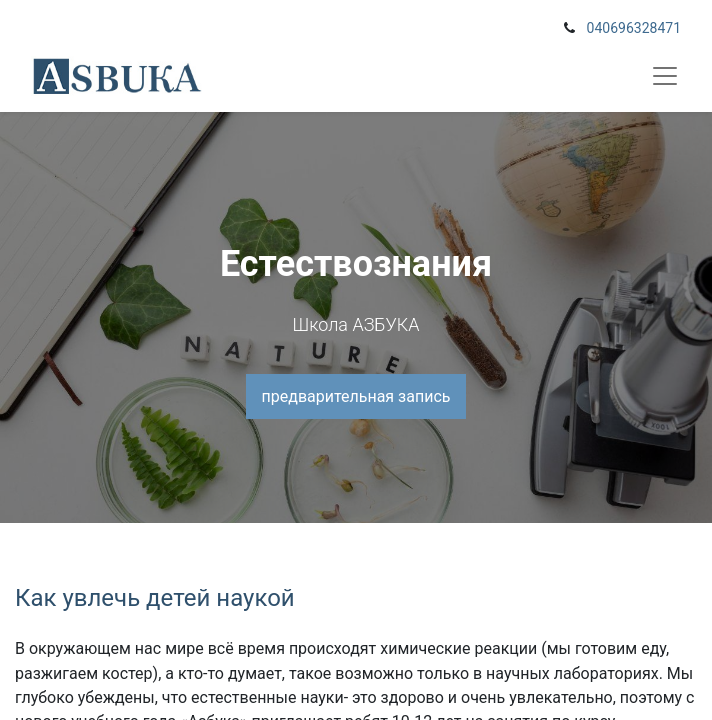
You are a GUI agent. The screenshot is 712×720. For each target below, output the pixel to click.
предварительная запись (356, 396)
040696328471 (634, 28)
